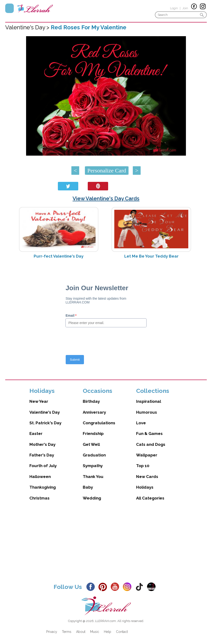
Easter (36, 434)
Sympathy (93, 466)
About (81, 632)
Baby (88, 487)
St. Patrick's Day (45, 423)
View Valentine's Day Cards (106, 198)
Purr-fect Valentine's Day (59, 256)
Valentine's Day (45, 412)
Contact (122, 632)
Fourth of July (43, 466)
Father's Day (42, 455)
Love (141, 423)
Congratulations (99, 423)
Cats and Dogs (151, 444)
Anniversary (94, 412)
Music (95, 632)
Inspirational (149, 401)
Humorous (147, 412)
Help (108, 632)
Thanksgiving (43, 487)
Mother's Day (42, 444)
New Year (39, 401)
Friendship (93, 434)
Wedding (92, 498)
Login (174, 8)
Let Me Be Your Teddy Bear (151, 256)
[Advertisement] (106, 546)
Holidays (145, 487)
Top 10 (143, 466)
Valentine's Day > (28, 27)
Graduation (94, 455)
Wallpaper (147, 455)
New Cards (147, 477)
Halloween (40, 477)
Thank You (93, 477)
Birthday (91, 401)
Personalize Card (107, 171)
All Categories (150, 498)
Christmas (39, 498)
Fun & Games (149, 434)
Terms (67, 632)
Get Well (91, 444)
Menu (9, 8)
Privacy (52, 632)
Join (185, 8)
